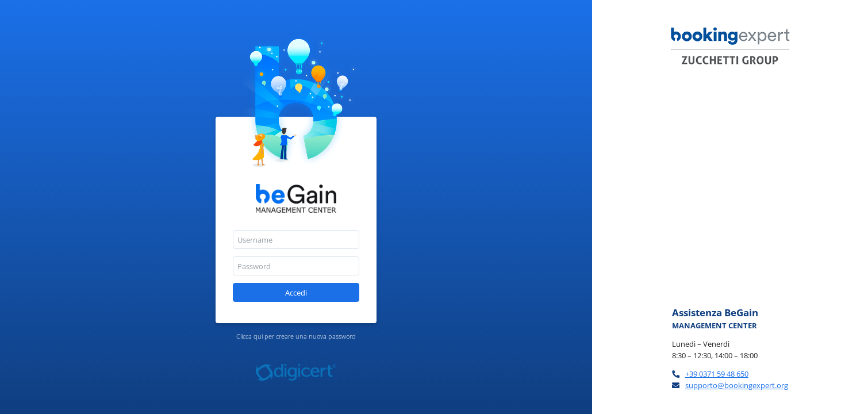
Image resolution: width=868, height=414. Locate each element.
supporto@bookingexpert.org (737, 385)
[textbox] (296, 239)
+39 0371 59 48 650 (717, 374)
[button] (296, 292)
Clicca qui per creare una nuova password (296, 336)
